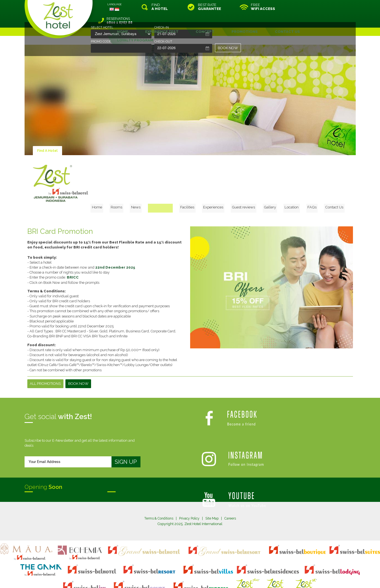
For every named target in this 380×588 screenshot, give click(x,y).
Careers (233, 496)
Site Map (214, 496)
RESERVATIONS (318, 7)
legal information (193, 572)
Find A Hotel (48, 137)
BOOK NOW (228, 48)
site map (172, 572)
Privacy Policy (190, 496)
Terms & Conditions (157, 496)
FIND (160, 7)
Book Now (79, 361)
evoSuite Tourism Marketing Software (173, 577)
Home (124, 153)
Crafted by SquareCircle (222, 577)
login (211, 572)
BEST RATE (209, 7)
